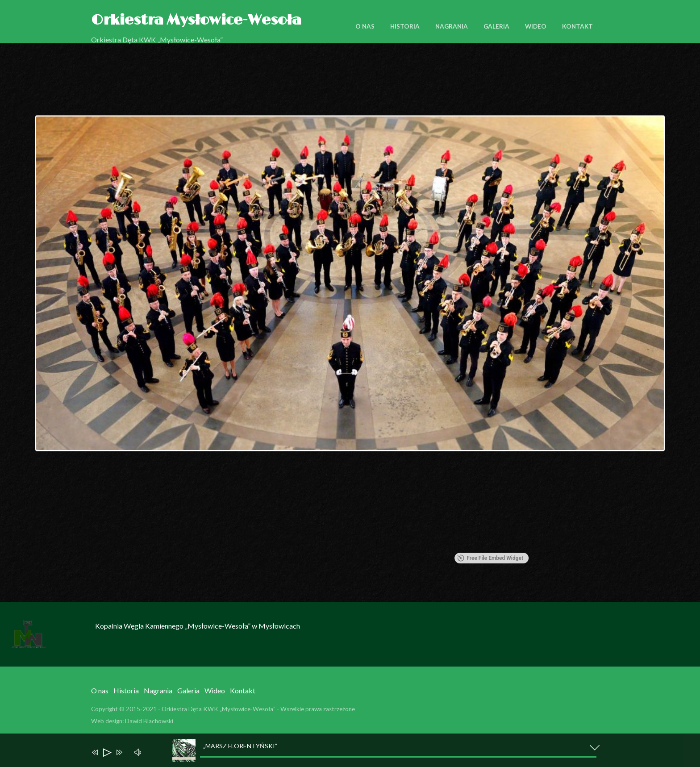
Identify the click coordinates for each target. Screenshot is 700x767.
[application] (354, 750)
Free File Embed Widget (490, 558)
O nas (365, 26)
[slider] (398, 757)
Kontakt (577, 26)
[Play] (106, 753)
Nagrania (452, 26)
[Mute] (139, 751)
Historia (405, 26)
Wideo (536, 26)
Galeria (496, 26)
